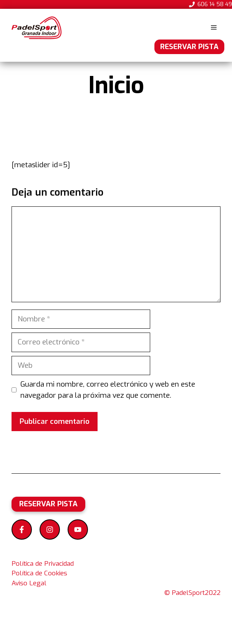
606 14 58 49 (215, 4)
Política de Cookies (39, 573)
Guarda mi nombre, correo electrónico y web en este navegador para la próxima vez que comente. (108, 390)
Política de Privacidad (43, 564)
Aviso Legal (29, 583)
